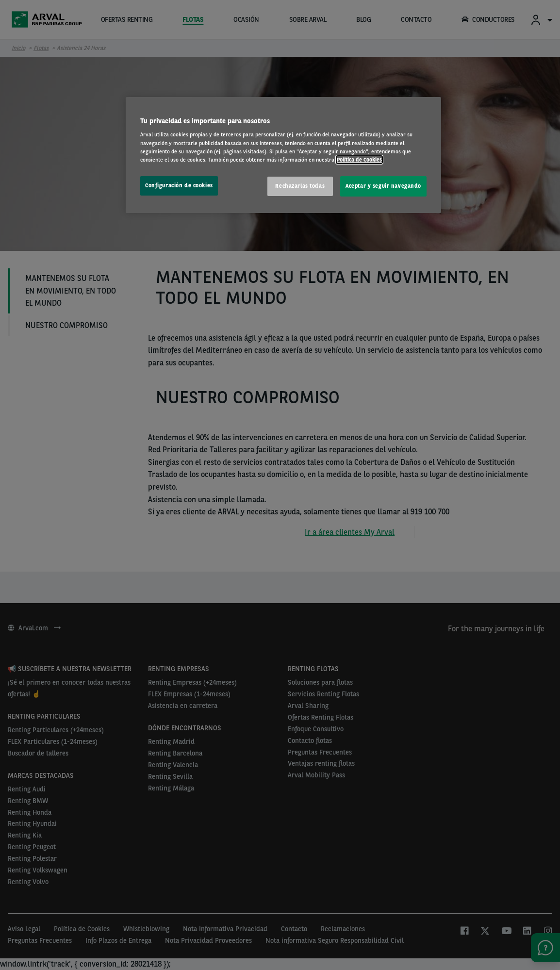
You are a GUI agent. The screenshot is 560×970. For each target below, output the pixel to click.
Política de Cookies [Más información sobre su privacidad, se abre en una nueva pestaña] (359, 160)
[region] (283, 155)
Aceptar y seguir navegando (383, 186)
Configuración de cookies (179, 185)
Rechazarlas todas (300, 186)
